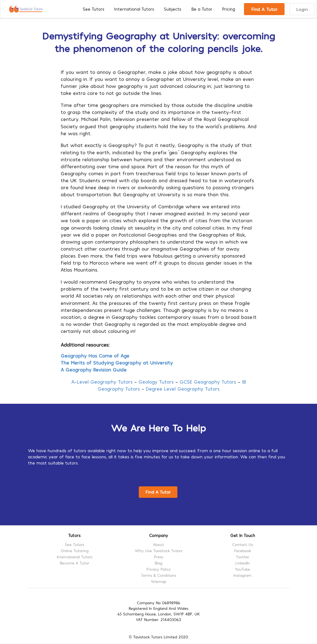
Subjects (173, 9)
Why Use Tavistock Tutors (159, 551)
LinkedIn (243, 563)
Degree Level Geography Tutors (183, 389)
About (158, 545)
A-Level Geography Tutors (102, 382)
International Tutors (134, 9)
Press (158, 557)
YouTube (243, 569)
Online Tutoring (75, 551)
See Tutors (94, 9)
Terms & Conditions (159, 575)
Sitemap (159, 581)
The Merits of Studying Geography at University (117, 362)
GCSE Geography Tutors (208, 382)
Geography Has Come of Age (95, 355)
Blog (158, 563)
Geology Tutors (156, 382)
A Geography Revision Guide (94, 369)
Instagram (242, 575)
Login (302, 9)
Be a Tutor (202, 9)
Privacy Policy (158, 569)
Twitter (243, 557)
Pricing (229, 9)
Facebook (243, 551)
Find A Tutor (264, 9)
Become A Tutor (75, 563)
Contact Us (243, 545)
